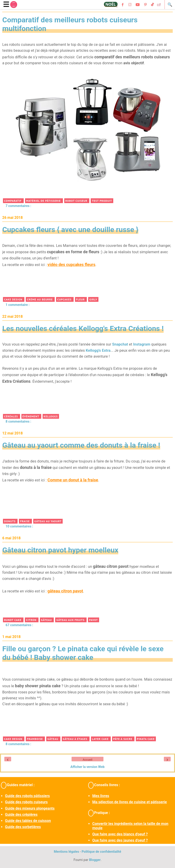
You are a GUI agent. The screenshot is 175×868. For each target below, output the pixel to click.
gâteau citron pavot (65, 591)
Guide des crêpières (21, 815)
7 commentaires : (18, 206)
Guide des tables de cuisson (28, 821)
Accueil (88, 760)
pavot (94, 620)
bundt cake (13, 620)
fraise (25, 521)
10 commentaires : (19, 526)
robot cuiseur (77, 201)
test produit (102, 201)
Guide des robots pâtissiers (27, 796)
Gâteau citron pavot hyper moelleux (60, 550)
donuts (10, 521)
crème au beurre (40, 299)
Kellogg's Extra (98, 350)
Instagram (142, 344)
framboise (35, 739)
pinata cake (146, 739)
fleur (81, 299)
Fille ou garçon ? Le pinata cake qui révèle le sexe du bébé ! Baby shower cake (83, 653)
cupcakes (65, 299)
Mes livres (101, 796)
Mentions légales (66, 852)
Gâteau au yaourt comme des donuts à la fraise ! (81, 445)
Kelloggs (51, 416)
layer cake (101, 739)
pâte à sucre (123, 739)
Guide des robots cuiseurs (26, 802)
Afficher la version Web (87, 767)
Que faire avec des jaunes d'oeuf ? (120, 840)
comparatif (13, 201)
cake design (14, 299)
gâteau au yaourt (48, 521)
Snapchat (120, 344)
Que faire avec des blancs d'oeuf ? (120, 834)
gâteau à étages (76, 739)
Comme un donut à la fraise (73, 480)
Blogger (95, 860)
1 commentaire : (17, 305)
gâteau (47, 620)
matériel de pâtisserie (44, 201)
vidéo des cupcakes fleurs (71, 265)
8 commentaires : (18, 422)
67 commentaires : (19, 625)
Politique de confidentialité (101, 852)
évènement (31, 416)
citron (32, 620)
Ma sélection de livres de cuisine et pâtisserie (130, 802)
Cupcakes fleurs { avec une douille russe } (70, 230)
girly (93, 299)
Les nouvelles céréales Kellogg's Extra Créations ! (83, 328)
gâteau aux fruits (71, 620)
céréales (12, 416)
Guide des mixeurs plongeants (30, 808)
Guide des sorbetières (23, 827)
